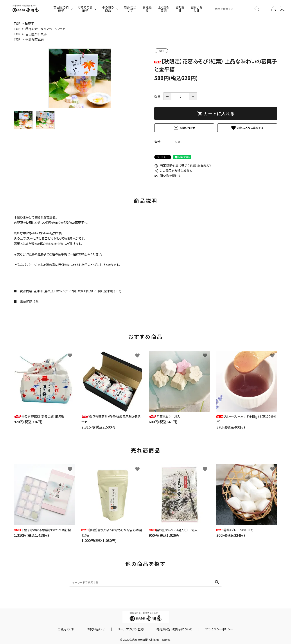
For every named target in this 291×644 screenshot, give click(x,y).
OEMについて (130, 9)
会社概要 (147, 9)
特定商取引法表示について (168, 629)
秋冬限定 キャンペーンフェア (45, 29)
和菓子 (29, 23)
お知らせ (180, 9)
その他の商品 (108, 9)
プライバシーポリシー (207, 629)
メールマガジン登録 (131, 629)
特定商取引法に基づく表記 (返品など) (182, 165)
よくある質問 (164, 9)
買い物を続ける (168, 176)
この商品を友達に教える (173, 170)
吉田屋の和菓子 (61, 9)
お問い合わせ (196, 9)
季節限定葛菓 (35, 39)
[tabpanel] (80, 78)
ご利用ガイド (79, 629)
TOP (17, 23)
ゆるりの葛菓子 (85, 9)
